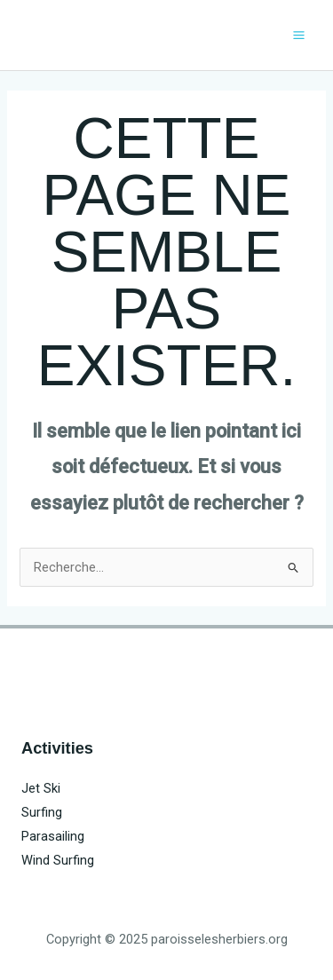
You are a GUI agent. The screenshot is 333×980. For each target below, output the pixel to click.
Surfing (42, 812)
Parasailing (53, 836)
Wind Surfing (58, 860)
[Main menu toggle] (299, 35)
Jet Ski (41, 788)
